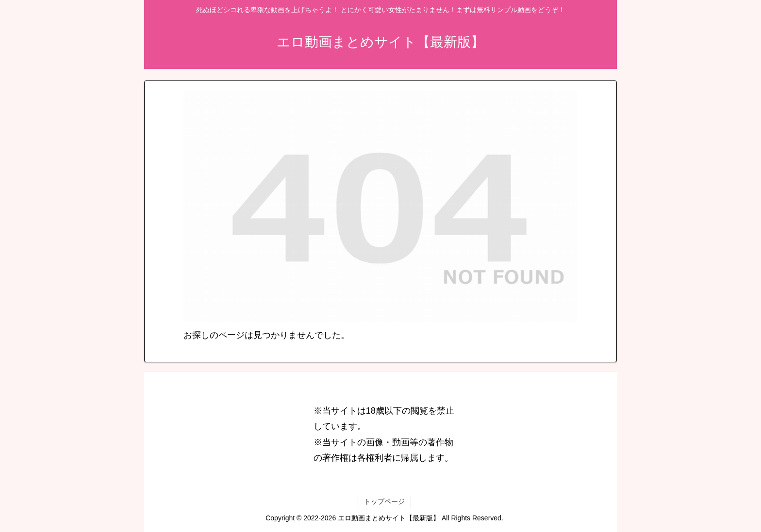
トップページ (384, 501)
